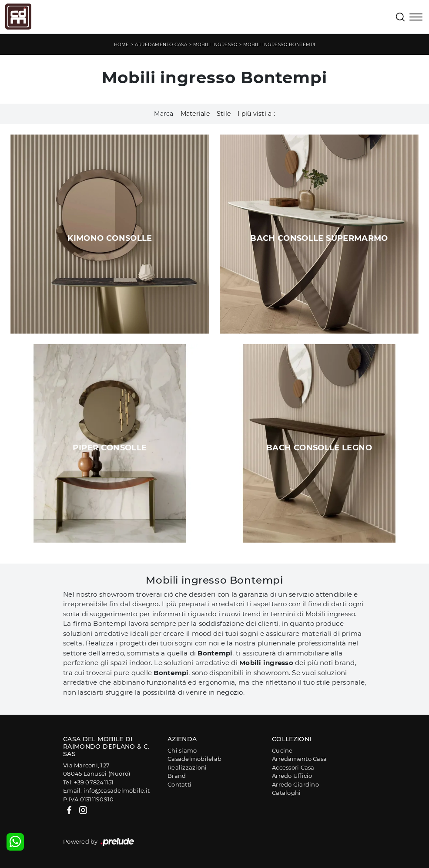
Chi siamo (182, 750)
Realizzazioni (187, 767)
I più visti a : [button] (256, 114)
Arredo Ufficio (292, 776)
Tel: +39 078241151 (89, 782)
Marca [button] (164, 114)
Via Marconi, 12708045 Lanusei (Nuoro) (97, 770)
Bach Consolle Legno (319, 448)
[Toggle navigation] (416, 18)
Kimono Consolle (110, 238)
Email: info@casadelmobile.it (106, 790)
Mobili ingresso (215, 45)
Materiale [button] (195, 114)
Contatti (179, 784)
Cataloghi (286, 793)
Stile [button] (224, 114)
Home (122, 45)
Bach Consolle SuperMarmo (319, 238)
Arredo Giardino (295, 784)
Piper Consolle (110, 448)
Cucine (282, 750)
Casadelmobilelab (194, 759)
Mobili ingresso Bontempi (279, 45)
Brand (177, 776)
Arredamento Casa (161, 45)
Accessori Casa (293, 767)
